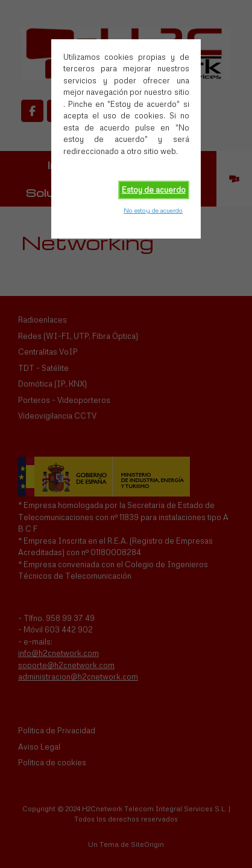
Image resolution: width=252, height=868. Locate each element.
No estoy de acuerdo (153, 210)
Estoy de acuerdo (154, 190)
